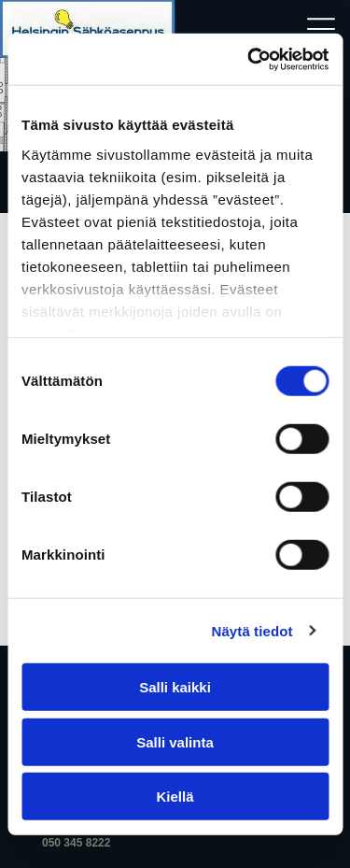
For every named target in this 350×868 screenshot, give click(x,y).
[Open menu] (321, 29)
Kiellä (175, 797)
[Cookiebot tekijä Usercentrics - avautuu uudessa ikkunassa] (249, 59)
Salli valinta (175, 741)
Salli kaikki (175, 687)
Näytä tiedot (252, 630)
